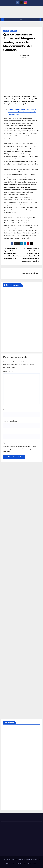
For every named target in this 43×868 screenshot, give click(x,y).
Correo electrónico (11, 421)
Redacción (26, 55)
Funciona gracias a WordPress (12, 859)
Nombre (7, 410)
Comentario (8, 371)
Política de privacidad (12, 864)
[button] (38, 19)
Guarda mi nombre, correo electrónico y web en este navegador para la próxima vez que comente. (21, 449)
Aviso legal (23, 864)
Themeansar (36, 859)
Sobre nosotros (33, 864)
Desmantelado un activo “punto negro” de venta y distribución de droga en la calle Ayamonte (22, 112)
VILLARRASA (13, 31)
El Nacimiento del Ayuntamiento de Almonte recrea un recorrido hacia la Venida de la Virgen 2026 (13, 253)
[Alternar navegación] (21, 20)
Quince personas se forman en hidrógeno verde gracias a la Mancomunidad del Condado (19, 42)
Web (5, 432)
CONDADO (6, 31)
